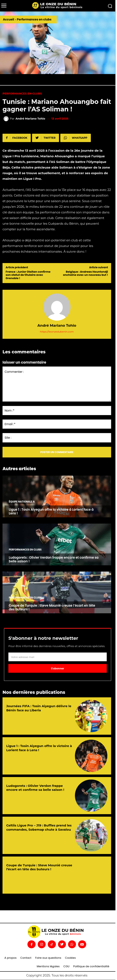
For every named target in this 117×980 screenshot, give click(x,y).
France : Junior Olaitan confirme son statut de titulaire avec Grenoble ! (28, 275)
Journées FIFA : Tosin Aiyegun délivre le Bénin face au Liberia (39, 708)
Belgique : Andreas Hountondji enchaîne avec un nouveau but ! (85, 273)
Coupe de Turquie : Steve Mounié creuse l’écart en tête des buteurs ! (52, 607)
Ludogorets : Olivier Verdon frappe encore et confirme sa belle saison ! (54, 559)
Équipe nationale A (22, 502)
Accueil (9, 19)
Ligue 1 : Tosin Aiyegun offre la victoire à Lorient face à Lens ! (51, 511)
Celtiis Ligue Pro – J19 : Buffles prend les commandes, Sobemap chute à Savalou (39, 827)
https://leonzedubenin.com (57, 332)
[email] (58, 657)
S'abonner (58, 668)
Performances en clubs (34, 19)
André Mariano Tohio (30, 119)
